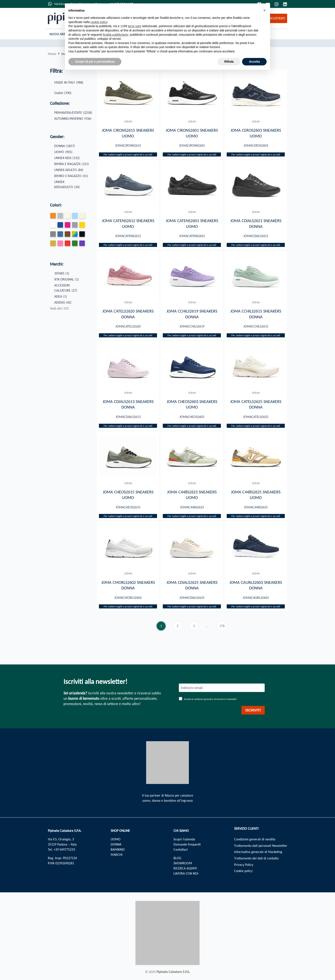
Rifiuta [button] (229, 62)
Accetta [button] (254, 62)
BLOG (177, 858)
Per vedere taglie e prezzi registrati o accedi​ (128, 155)
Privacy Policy (244, 865)
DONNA (116, 844)
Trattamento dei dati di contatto (256, 858)
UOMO (116, 839)
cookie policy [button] (99, 22)
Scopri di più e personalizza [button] (95, 62)
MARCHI (117, 855)
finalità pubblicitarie (115, 35)
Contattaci (181, 849)
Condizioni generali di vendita (255, 839)
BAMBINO (118, 849)
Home (52, 54)
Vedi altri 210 (59, 308)
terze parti (135, 26)
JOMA (128, 121)
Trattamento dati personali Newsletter (261, 846)
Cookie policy (243, 871)
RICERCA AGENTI (185, 868)
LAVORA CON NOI (186, 873)
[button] (264, 10)
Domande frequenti (187, 844)
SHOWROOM (183, 863)
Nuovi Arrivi (59, 34)
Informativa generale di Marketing (258, 852)
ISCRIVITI (253, 710)
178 (223, 626)
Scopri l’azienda (184, 839)
